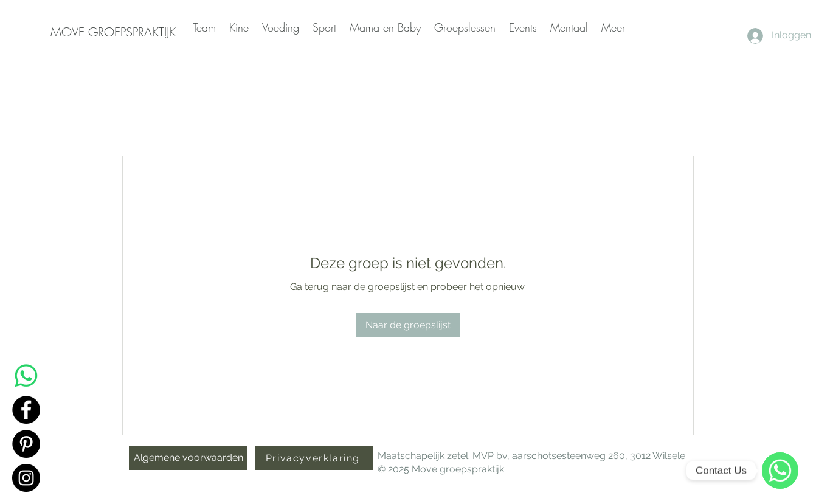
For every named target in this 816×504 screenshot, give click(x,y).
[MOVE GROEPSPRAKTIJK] (113, 32)
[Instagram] (26, 478)
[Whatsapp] (26, 376)
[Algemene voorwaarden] (188, 458)
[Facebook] (26, 410)
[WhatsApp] (780, 471)
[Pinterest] (26, 444)
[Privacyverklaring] (314, 458)
